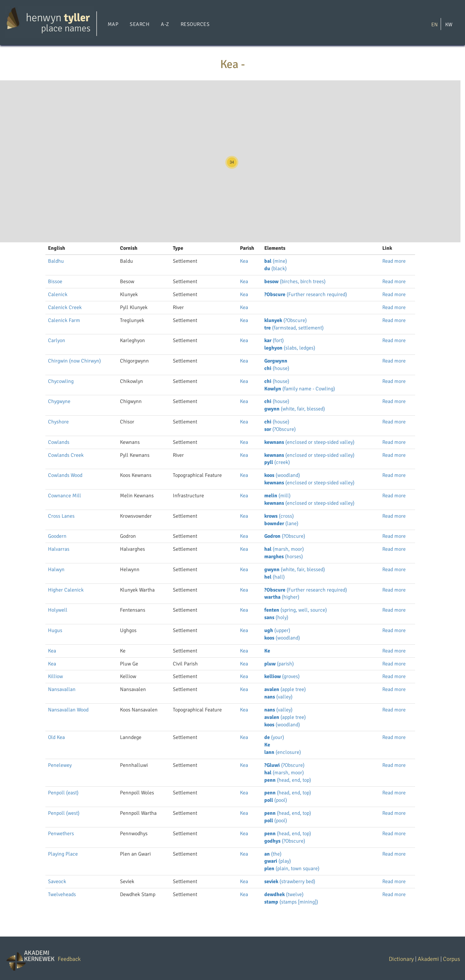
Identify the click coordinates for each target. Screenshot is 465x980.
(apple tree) (285, 689)
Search (140, 24)
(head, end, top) (288, 780)
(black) (275, 269)
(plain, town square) (292, 869)
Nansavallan (62, 689)
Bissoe (55, 282)
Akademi (428, 959)
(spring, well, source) (296, 610)
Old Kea (56, 737)
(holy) (276, 617)
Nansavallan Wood (68, 710)
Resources (195, 24)
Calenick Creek (65, 307)
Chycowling (61, 381)
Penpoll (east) (63, 793)
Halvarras (59, 549)
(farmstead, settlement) (294, 328)
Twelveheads (62, 894)
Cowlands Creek (66, 455)
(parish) (279, 664)
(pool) (276, 800)
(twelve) (284, 894)
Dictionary (401, 959)
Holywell (58, 610)
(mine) (276, 261)
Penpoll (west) (64, 813)
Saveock (57, 882)
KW (449, 24)
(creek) (277, 462)
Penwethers (61, 834)
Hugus (55, 630)
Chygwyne (59, 401)
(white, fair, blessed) (295, 409)
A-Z (165, 24)
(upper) (277, 630)
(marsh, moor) (284, 549)
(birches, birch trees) (295, 282)
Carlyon (57, 340)
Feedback (69, 959)
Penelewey (60, 765)
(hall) (274, 577)
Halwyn (56, 570)
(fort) (274, 340)
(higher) (282, 597)
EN (435, 24)
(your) (274, 737)
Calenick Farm (64, 320)
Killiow (55, 676)
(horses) (284, 557)
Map (113, 24)
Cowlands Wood (65, 475)
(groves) (282, 676)
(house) (277, 368)
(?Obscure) (286, 320)
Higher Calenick (66, 590)
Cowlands (59, 442)
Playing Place (63, 854)
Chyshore (58, 422)
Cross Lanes (61, 516)
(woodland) (282, 475)
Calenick (58, 294)
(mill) (277, 496)
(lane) (281, 524)
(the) (273, 854)
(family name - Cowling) (300, 389)
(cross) (279, 516)
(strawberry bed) (290, 882)
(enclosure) (283, 752)
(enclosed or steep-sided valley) (309, 442)
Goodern (57, 536)
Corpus (452, 959)
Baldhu (56, 261)
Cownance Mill (65, 496)
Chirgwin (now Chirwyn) (74, 361)
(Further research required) (306, 294)
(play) (278, 861)
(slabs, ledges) (290, 348)
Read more (394, 261)
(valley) (278, 697)
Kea (244, 261)
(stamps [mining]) (291, 902)
